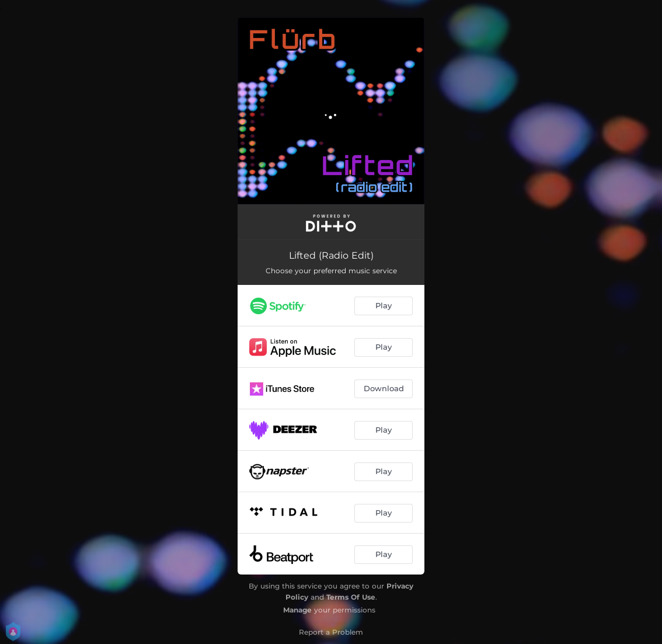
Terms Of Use (351, 597)
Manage (297, 610)
